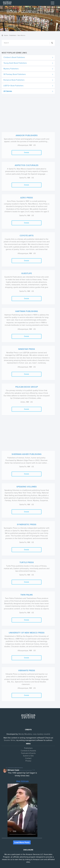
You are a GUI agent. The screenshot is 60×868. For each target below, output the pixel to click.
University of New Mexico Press (27, 633)
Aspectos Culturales (27, 165)
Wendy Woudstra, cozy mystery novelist (34, 734)
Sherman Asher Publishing (27, 454)
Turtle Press (27, 562)
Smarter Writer (10, 740)
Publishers (13, 35)
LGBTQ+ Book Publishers (13, 86)
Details (27, 153)
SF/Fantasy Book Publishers (15, 74)
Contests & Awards (28, 751)
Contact (28, 758)
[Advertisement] (28, 116)
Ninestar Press (27, 349)
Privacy (28, 761)
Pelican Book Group (27, 387)
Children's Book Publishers (14, 57)
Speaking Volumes (27, 487)
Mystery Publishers (11, 69)
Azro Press (27, 198)
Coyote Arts (27, 236)
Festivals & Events (28, 753)
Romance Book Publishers (14, 80)
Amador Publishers (27, 136)
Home (6, 35)
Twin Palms (27, 595)
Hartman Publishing (27, 311)
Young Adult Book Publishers (15, 63)
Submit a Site (28, 756)
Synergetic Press (27, 525)
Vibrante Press (27, 671)
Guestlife (27, 273)
